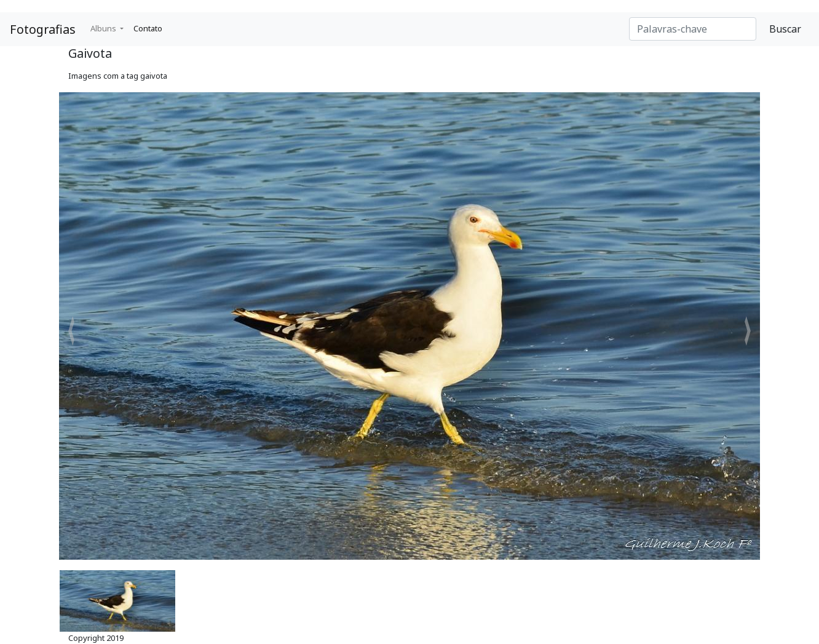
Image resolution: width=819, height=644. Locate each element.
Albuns (104, 28)
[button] (71, 331)
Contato (148, 28)
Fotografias (43, 29)
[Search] (693, 29)
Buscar (785, 29)
